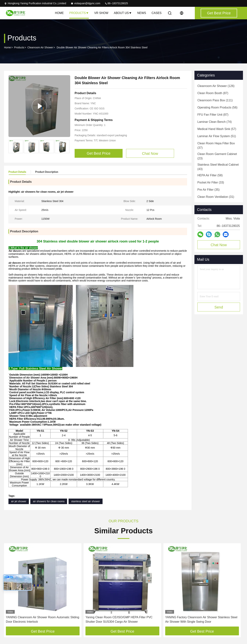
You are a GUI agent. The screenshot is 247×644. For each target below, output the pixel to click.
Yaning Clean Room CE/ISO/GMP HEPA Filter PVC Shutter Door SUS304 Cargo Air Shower (119, 619)
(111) (215, 100)
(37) (216, 146)
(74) (215, 122)
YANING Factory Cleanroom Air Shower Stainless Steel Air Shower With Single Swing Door (201, 619)
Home (59, 13)
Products (79, 13)
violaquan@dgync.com (85, 3)
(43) (218, 167)
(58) (210, 175)
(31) (216, 197)
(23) (217, 156)
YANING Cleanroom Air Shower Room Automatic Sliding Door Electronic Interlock (43, 619)
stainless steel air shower (85, 501)
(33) (211, 182)
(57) (217, 129)
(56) (217, 107)
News (142, 13)
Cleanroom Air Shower (40, 47)
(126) (216, 86)
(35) (208, 190)
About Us (123, 13)
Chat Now (219, 245)
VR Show (101, 13)
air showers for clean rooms (49, 501)
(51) (217, 136)
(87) (213, 93)
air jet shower (19, 501)
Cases (157, 13)
